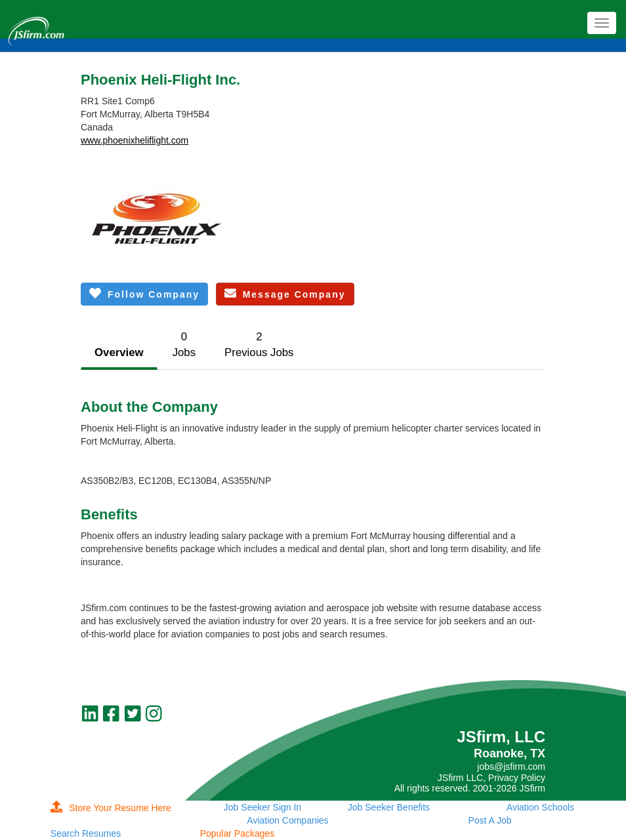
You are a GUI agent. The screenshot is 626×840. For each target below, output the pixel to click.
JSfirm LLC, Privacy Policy (491, 778)
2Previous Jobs (259, 345)
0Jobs (184, 345)
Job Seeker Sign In (262, 807)
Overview (119, 352)
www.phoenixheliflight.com (135, 140)
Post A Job (490, 820)
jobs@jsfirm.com (511, 767)
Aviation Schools (540, 807)
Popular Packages (238, 833)
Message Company (285, 293)
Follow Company (144, 293)
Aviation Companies (287, 820)
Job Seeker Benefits (389, 807)
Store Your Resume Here (111, 808)
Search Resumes (86, 833)
